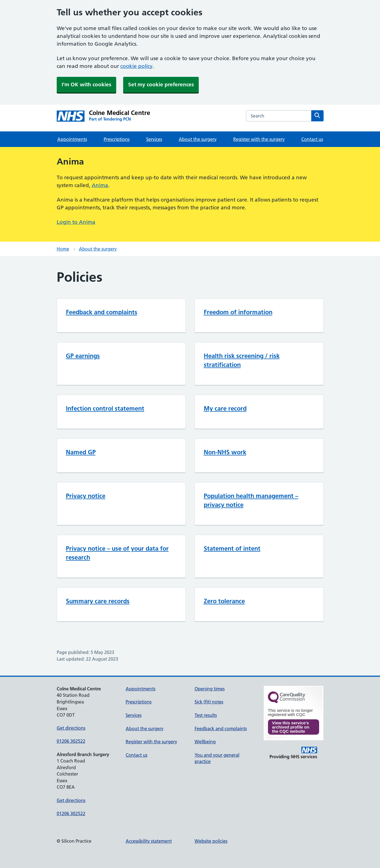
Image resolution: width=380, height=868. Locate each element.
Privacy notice (86, 496)
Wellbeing (205, 742)
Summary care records (98, 601)
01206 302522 (71, 741)
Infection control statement (105, 408)
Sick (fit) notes (209, 702)
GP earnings (83, 356)
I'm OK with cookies (86, 84)
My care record (225, 408)
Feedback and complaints (102, 312)
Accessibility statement (149, 841)
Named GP (81, 452)
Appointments (72, 139)
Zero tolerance (224, 601)
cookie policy (136, 66)
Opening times (210, 689)
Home (63, 249)
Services (154, 139)
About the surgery (198, 139)
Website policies (211, 841)
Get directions (71, 728)
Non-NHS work (225, 452)
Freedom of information (238, 312)
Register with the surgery (259, 139)
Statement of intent (232, 548)
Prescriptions (117, 139)
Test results (206, 715)
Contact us (312, 139)
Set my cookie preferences (161, 84)
